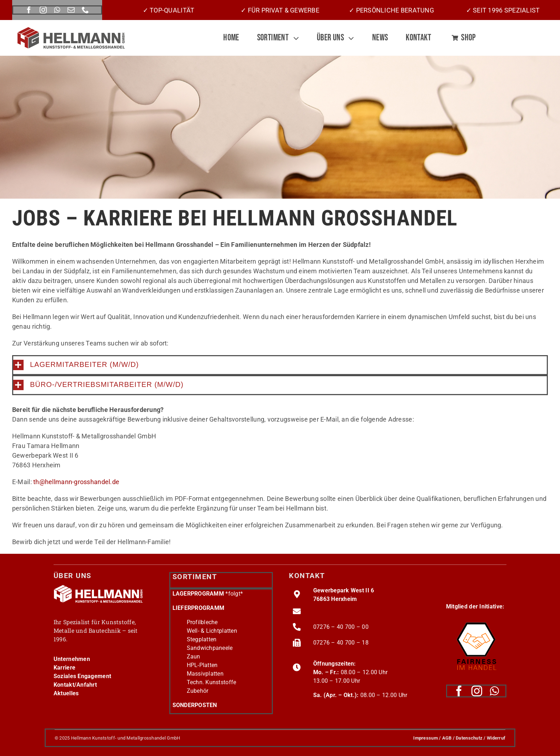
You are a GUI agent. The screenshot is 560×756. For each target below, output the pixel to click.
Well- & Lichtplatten (212, 631)
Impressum (425, 738)
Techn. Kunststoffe (212, 682)
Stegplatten (202, 639)
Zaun (194, 656)
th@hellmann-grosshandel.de (76, 482)
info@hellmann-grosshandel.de (354, 611)
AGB (447, 738)
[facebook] (29, 10)
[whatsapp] (57, 10)
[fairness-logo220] (476, 620)
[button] (280, 365)
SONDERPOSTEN (195, 705)
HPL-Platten (202, 665)
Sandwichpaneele (210, 648)
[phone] (85, 10)
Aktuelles (66, 693)
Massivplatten (205, 674)
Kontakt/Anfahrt (75, 685)
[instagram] (43, 10)
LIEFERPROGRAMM (199, 608)
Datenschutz (469, 738)
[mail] (71, 10)
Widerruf (496, 738)
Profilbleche (202, 622)
